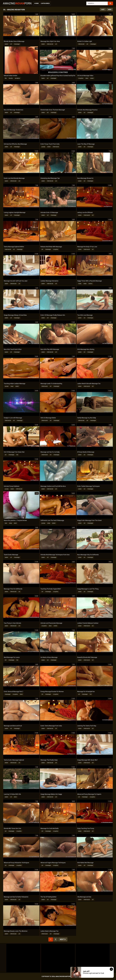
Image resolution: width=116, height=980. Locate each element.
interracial (50, 44)
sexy (12, 386)
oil (11, 44)
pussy (43, 147)
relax (85, 284)
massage (17, 44)
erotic (55, 626)
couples (81, 78)
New (110, 9)
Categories (45, 3)
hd (17, 455)
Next (63, 939)
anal (15, 523)
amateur (17, 78)
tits (6, 78)
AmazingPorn (17, 3)
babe (43, 78)
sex (6, 523)
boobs (11, 78)
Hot (103, 9)
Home (36, 3)
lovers (90, 284)
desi (87, 78)
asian (6, 44)
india (80, 284)
